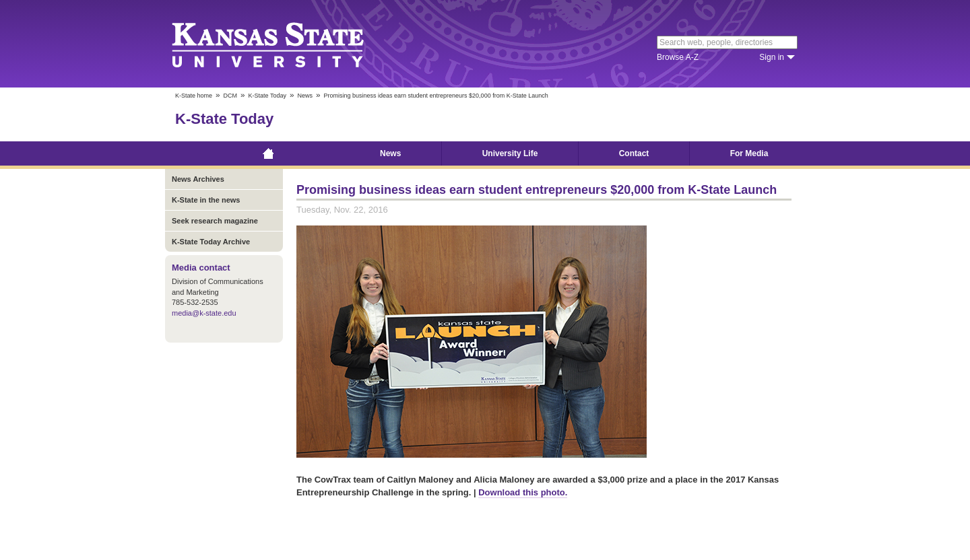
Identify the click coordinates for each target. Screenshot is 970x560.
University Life (510, 153)
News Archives (198, 179)
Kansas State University (285, 44)
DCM (231, 96)
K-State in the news (206, 200)
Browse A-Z (678, 57)
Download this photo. (523, 492)
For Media (749, 153)
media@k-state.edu (204, 313)
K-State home (194, 96)
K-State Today (267, 96)
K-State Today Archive (211, 242)
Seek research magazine (215, 221)
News (305, 96)
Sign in (772, 57)
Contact (634, 153)
